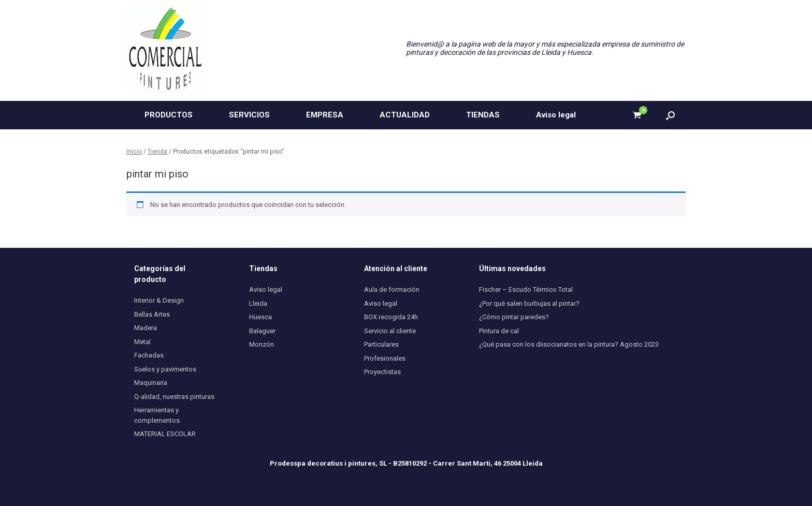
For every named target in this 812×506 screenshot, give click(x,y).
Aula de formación (392, 289)
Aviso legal (556, 115)
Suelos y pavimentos (165, 369)
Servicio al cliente (390, 331)
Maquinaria (151, 383)
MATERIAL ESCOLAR (165, 434)
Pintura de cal (499, 331)
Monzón (262, 344)
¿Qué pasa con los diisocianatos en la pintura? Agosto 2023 (569, 344)
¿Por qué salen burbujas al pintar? (529, 303)
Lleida (258, 303)
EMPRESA (325, 115)
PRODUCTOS (169, 115)
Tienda (157, 152)
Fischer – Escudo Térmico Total (526, 289)
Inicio (134, 152)
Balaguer (262, 331)
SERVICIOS (249, 115)
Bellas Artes (152, 314)
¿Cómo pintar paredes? (514, 317)
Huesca (260, 317)
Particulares (381, 344)
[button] (670, 115)
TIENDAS (483, 115)
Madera (146, 328)
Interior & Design (159, 300)
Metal (142, 342)
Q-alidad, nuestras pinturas (174, 397)
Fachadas (149, 355)
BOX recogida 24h (391, 317)
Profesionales (385, 358)
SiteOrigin (424, 485)
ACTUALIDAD (405, 115)
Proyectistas (382, 372)
